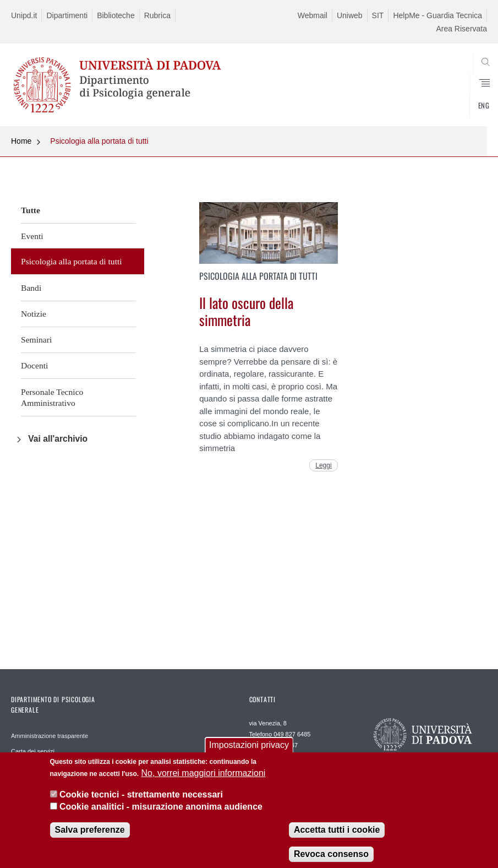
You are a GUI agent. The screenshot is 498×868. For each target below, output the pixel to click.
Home (21, 141)
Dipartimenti (67, 15)
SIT (378, 15)
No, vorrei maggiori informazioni (204, 781)
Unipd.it (24, 15)
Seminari (36, 340)
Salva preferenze (90, 837)
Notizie (34, 314)
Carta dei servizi (33, 751)
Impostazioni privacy (249, 753)
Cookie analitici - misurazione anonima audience (161, 815)
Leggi (323, 465)
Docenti (34, 365)
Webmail (313, 15)
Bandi (31, 288)
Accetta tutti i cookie (337, 837)
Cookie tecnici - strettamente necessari (141, 803)
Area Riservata (461, 29)
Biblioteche (116, 15)
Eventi (32, 236)
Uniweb (350, 15)
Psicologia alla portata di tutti (99, 141)
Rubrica (157, 15)
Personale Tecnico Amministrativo (52, 397)
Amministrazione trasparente (50, 736)
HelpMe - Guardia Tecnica (437, 15)
